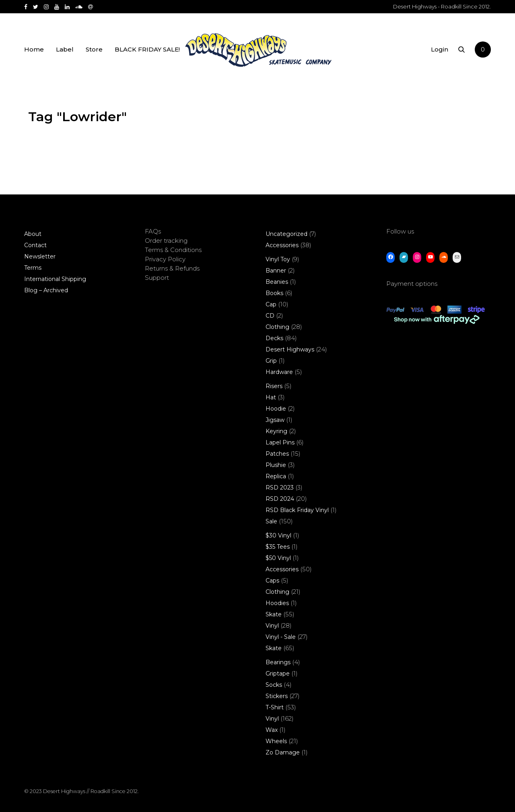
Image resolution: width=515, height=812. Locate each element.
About (33, 234)
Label (65, 49)
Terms (33, 268)
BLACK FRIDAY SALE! (147, 49)
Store (94, 49)
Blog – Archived (46, 290)
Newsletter (40, 256)
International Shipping (55, 279)
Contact (35, 245)
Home (34, 49)
